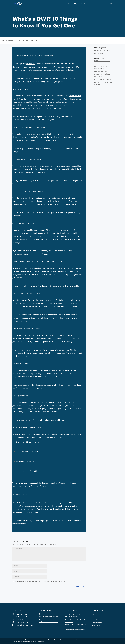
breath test (43, 251)
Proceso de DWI (96, 4)
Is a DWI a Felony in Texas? (103, 79)
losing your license (44, 335)
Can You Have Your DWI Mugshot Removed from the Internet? (102, 74)
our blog (29, 521)
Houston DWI (99, 53)
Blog (76, 4)
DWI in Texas (84, 4)
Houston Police (75, 96)
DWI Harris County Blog (102, 50)
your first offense (58, 318)
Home (2, 40)
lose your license (28, 350)
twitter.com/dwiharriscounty (48, 622)
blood (34, 251)
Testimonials (108, 4)
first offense (21, 134)
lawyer (30, 420)
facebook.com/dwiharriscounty (49, 617)
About (70, 4)
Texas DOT (30, 64)
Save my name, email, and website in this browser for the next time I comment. (40, 581)
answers (46, 78)
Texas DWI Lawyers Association (75, 630)
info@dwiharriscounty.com (24, 625)
